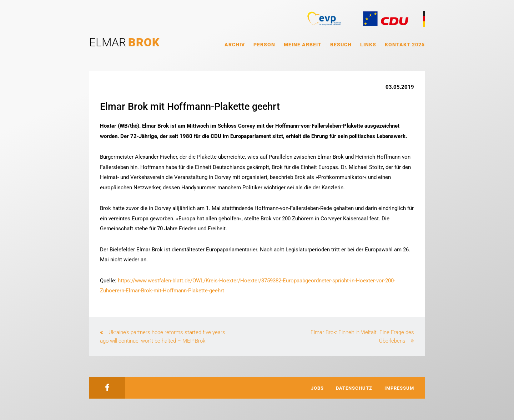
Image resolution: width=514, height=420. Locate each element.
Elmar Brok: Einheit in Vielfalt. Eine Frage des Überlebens (362, 337)
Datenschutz (354, 388)
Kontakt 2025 (405, 45)
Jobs (317, 388)
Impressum (399, 388)
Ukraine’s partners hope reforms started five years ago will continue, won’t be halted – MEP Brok (163, 337)
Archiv (235, 45)
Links (368, 45)
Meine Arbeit (303, 45)
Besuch (341, 45)
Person (264, 45)
